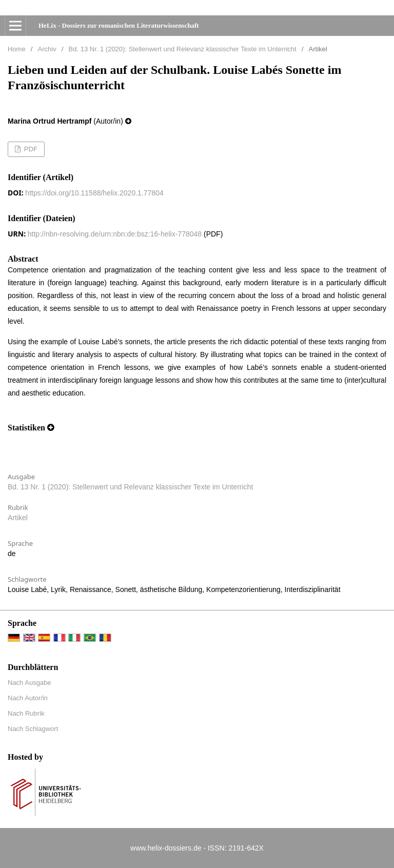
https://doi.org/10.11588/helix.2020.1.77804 (94, 193)
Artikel (18, 518)
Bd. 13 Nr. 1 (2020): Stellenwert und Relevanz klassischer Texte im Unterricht (183, 49)
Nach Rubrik (26, 713)
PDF (30, 149)
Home (17, 49)
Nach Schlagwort (33, 729)
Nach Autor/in (28, 698)
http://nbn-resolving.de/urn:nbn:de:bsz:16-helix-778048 (115, 234)
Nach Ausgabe (29, 683)
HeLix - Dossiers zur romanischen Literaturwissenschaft (119, 25)
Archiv (47, 49)
